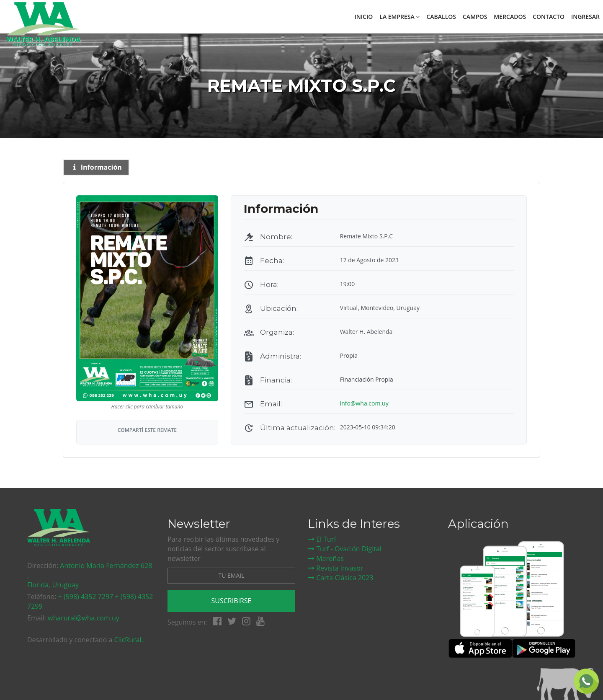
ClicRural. (128, 640)
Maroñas (326, 558)
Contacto (549, 17)
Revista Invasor (335, 568)
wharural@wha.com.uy (84, 618)
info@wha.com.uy (364, 403)
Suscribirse (232, 601)
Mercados (510, 17)
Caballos (441, 17)
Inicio (364, 17)
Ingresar (585, 17)
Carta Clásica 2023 (340, 578)
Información (96, 167)
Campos (475, 17)
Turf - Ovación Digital (345, 549)
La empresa (399, 17)
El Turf (322, 539)
